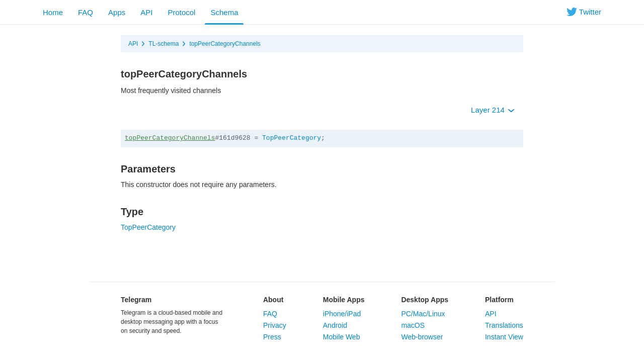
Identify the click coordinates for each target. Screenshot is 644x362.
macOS (413, 325)
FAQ (86, 12)
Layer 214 (493, 110)
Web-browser (422, 337)
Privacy (275, 325)
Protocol (181, 12)
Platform (499, 300)
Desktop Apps (425, 300)
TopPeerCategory (292, 138)
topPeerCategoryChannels (225, 44)
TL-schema (164, 44)
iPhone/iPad (342, 314)
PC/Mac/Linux (423, 314)
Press (272, 337)
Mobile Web (342, 337)
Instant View (504, 337)
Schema (224, 12)
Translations (504, 325)
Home (53, 12)
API (146, 12)
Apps (117, 12)
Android (335, 325)
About (273, 300)
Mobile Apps (344, 300)
